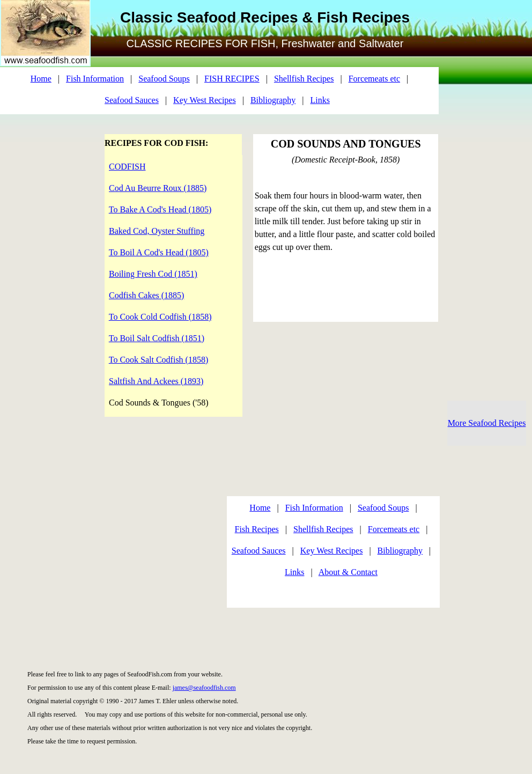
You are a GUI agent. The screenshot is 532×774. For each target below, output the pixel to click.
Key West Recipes (205, 100)
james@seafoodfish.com (204, 688)
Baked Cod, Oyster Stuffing (157, 231)
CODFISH (127, 167)
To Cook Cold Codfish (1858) (160, 317)
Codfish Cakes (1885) (146, 295)
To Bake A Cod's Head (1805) (160, 209)
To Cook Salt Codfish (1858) (159, 360)
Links (320, 100)
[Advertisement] (106, 555)
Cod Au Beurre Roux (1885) (158, 188)
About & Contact (348, 572)
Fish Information (95, 79)
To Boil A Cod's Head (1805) (159, 252)
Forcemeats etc (374, 79)
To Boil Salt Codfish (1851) (157, 338)
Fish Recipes (257, 529)
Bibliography (273, 100)
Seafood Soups (164, 79)
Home (41, 79)
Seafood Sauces (132, 100)
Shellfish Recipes (304, 79)
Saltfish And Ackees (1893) (156, 381)
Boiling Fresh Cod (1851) (153, 274)
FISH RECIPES (232, 79)
